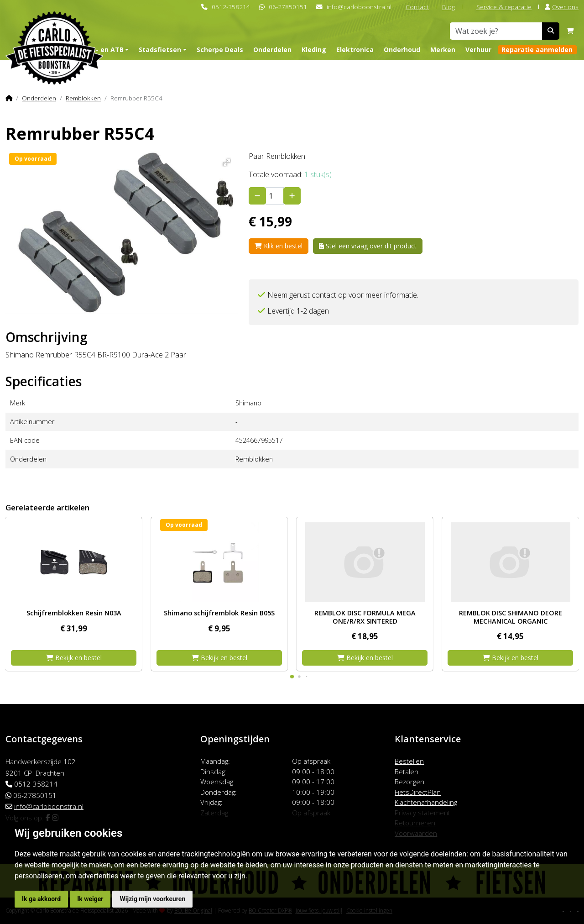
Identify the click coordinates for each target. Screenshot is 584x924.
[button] (225, 161)
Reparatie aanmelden (537, 50)
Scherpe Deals (220, 50)
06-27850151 (288, 7)
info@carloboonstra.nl (359, 7)
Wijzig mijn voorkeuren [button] (152, 899)
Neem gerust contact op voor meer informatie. (343, 295)
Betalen (407, 772)
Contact (413, 7)
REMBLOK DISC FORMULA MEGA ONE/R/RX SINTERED (365, 617)
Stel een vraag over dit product (368, 246)
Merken (443, 50)
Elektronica (355, 50)
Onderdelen (272, 50)
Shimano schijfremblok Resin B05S (219, 613)
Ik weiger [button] (90, 899)
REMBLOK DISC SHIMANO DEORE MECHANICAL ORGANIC (511, 617)
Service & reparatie (500, 7)
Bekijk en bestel (74, 658)
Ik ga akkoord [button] (41, 899)
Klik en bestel (279, 246)
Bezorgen (409, 782)
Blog (448, 7)
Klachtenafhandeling (426, 802)
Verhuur (478, 50)
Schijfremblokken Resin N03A (74, 613)
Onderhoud (402, 50)
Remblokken (83, 98)
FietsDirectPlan (418, 792)
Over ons (562, 7)
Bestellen (409, 761)
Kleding (314, 50)
